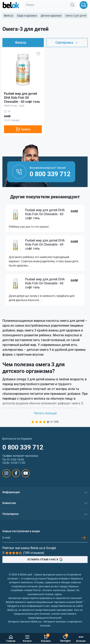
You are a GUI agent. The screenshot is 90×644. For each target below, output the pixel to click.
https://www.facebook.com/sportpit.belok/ (16, 473)
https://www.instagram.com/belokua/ (6, 473)
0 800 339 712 (23, 447)
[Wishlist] (38, 54)
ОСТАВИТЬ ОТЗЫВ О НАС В (45, 560)
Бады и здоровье (27, 16)
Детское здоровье (51, 16)
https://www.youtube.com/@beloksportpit (26, 473)
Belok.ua (9, 16)
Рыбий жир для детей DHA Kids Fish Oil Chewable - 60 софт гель (22, 98)
